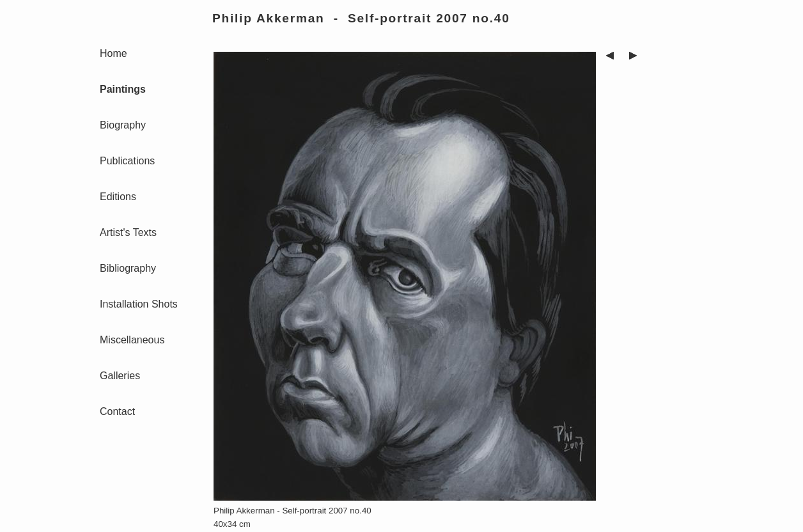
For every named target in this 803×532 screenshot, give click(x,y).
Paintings (123, 89)
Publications (127, 161)
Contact (117, 411)
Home (113, 53)
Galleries (120, 376)
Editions (118, 197)
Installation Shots (139, 304)
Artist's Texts (128, 232)
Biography (123, 125)
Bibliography (128, 268)
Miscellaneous (132, 340)
